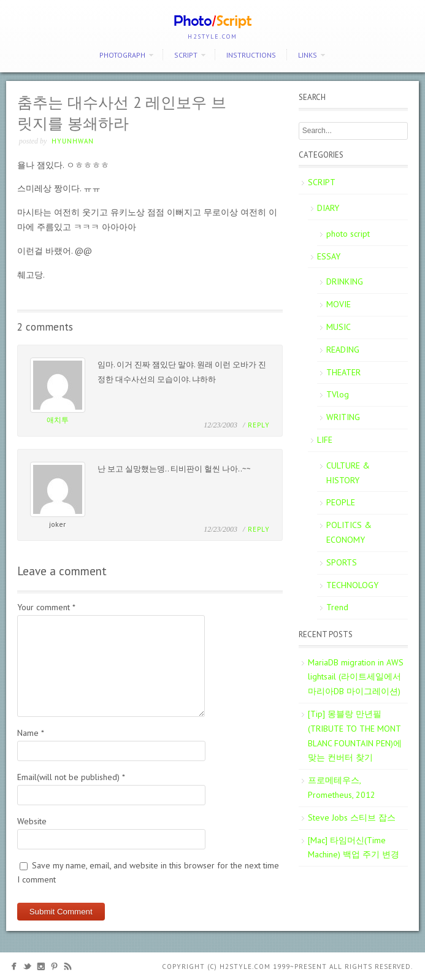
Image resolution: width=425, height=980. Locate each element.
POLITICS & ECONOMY (349, 532)
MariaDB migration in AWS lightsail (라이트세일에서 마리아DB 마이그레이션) (356, 677)
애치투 (58, 420)
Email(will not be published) (71, 777)
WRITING (343, 417)
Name (31, 733)
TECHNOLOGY (352, 585)
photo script (348, 234)
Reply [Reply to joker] (259, 529)
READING (343, 350)
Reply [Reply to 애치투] (259, 425)
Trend (337, 607)
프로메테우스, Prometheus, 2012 (342, 787)
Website (32, 821)
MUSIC (339, 327)
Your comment (46, 607)
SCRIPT (186, 55)
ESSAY (329, 256)
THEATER (343, 372)
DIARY (328, 208)
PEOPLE (341, 502)
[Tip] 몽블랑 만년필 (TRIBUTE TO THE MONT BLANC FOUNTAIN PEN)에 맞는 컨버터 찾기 (355, 736)
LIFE (325, 440)
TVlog (338, 394)
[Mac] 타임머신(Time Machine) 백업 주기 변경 (354, 848)
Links (308, 55)
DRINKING (345, 281)
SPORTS (342, 562)
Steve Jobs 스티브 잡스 (352, 817)
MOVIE (339, 304)
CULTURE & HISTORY (348, 473)
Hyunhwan (73, 141)
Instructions (251, 55)
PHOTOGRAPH (122, 55)
